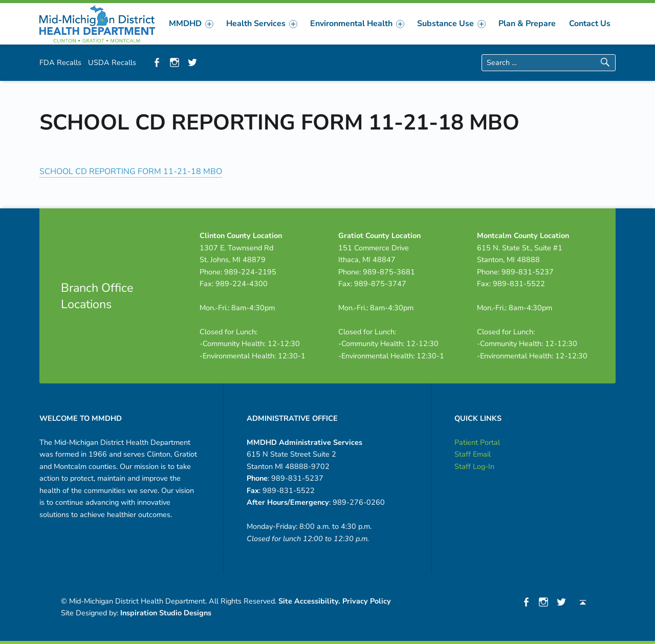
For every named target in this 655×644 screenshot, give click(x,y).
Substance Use (451, 24)
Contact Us (590, 24)
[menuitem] (191, 24)
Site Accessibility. (309, 601)
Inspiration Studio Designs (166, 613)
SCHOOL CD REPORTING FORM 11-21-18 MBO (131, 171)
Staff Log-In (474, 466)
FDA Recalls (60, 62)
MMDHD (191, 24)
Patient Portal (477, 442)
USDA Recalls (112, 62)
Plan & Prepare (527, 24)
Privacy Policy (367, 601)
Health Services (261, 24)
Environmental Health (357, 24)
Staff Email (473, 454)
